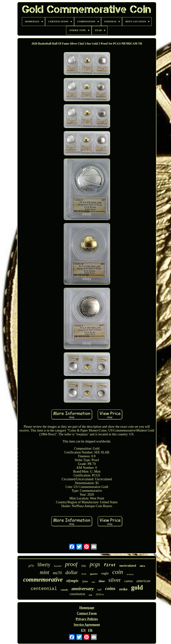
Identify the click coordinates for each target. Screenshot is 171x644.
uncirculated (128, 566)
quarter (94, 574)
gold (137, 588)
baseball (58, 566)
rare (93, 582)
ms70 (57, 573)
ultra (142, 566)
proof (71, 564)
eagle (105, 573)
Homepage (87, 608)
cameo (129, 581)
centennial (44, 589)
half (99, 590)
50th (84, 566)
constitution (77, 594)
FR (90, 630)
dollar (72, 572)
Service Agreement (87, 625)
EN (83, 630)
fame (85, 581)
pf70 (31, 566)
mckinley (130, 574)
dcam (84, 574)
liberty (44, 565)
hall (91, 595)
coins (110, 588)
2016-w (100, 594)
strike (123, 589)
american (143, 581)
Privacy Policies (87, 619)
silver (115, 580)
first (110, 565)
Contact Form (87, 613)
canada (64, 590)
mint (45, 572)
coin (118, 572)
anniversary (83, 589)
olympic (73, 581)
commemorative (43, 580)
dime (102, 581)
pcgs (95, 564)
